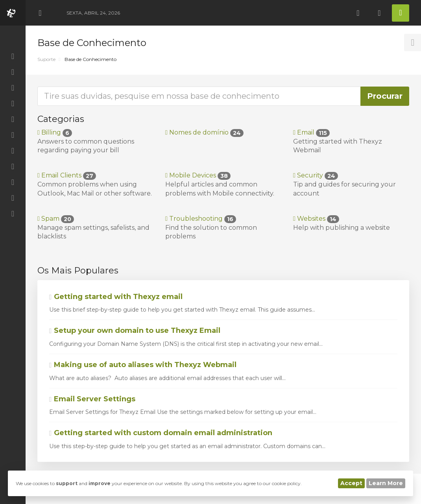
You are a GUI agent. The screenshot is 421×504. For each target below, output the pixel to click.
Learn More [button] (386, 483)
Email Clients (67, 175)
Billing (55, 132)
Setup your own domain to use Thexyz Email (135, 330)
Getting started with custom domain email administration (161, 433)
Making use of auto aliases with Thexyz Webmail (143, 365)
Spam (56, 219)
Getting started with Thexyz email (116, 297)
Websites (316, 219)
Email (311, 132)
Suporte (46, 59)
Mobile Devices (198, 175)
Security (316, 175)
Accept (351, 483)
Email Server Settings (92, 399)
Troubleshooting (201, 219)
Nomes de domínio (204, 132)
